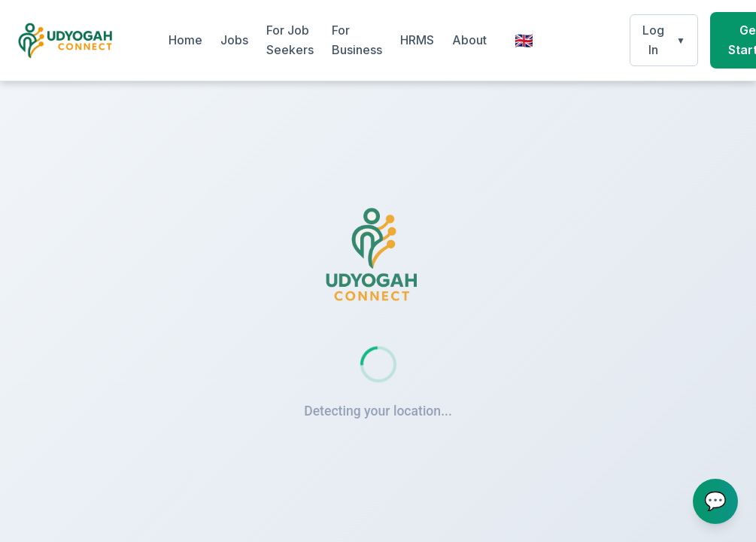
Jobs (234, 40)
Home (185, 40)
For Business (357, 40)
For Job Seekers (290, 40)
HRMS (417, 40)
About (469, 40)
